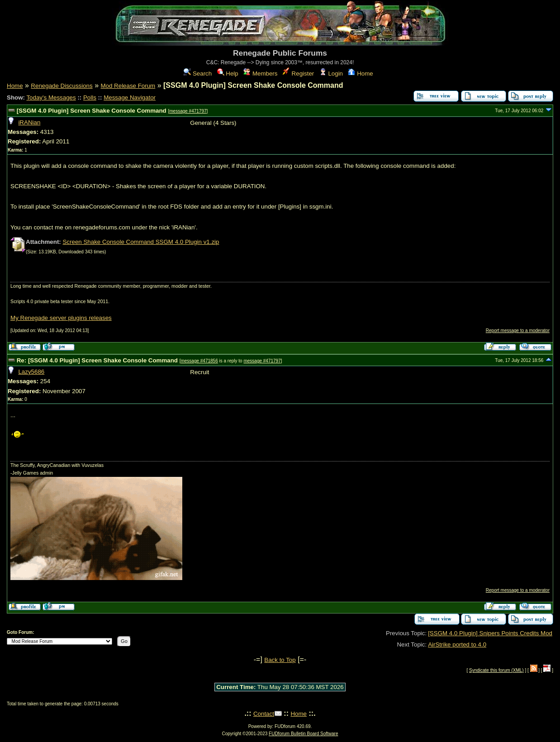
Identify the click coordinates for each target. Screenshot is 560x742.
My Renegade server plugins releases (61, 318)
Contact (264, 714)
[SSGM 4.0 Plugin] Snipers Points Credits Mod (490, 633)
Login (331, 74)
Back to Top (280, 660)
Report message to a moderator (518, 331)
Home (360, 74)
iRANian (29, 122)
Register (298, 74)
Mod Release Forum (128, 86)
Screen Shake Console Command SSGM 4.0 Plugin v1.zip (141, 242)
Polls (90, 98)
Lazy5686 (31, 372)
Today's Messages (51, 98)
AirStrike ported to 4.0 (457, 644)
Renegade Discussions (62, 86)
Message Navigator (130, 98)
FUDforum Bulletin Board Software (303, 734)
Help (228, 74)
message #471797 (188, 111)
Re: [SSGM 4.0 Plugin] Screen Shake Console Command (97, 360)
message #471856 (199, 361)
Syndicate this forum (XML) (496, 670)
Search (198, 74)
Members (260, 74)
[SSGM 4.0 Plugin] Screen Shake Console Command (92, 111)
